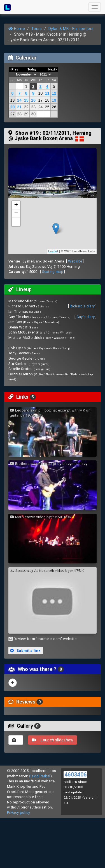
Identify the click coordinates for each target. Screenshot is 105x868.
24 (40, 107)
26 (54, 107)
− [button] (16, 214)
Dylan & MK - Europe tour (71, 29)
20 (12, 107)
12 (54, 93)
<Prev (14, 69)
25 (47, 107)
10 (40, 93)
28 (19, 114)
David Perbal (40, 776)
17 (40, 100)
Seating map (53, 272)
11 (47, 93)
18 (47, 100)
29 (26, 114)
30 (33, 114)
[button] (16, 222)
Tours (37, 29)
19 (54, 100)
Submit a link (25, 651)
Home (17, 29)
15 (26, 100)
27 (12, 114)
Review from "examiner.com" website (45, 639)
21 (19, 107)
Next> (53, 69)
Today (32, 69)
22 (26, 107)
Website (75, 261)
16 (33, 100)
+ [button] (16, 205)
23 (33, 107)
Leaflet (53, 251)
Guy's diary (86, 317)
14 (19, 100)
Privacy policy (19, 813)
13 (12, 100)
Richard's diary (82, 306)
